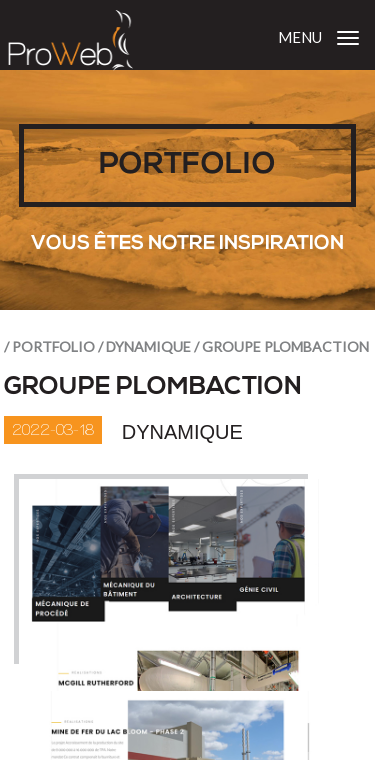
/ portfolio (49, 346)
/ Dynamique (144, 346)
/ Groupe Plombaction (281, 346)
